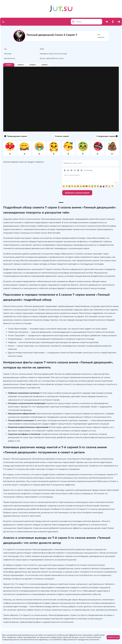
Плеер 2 (21, 65)
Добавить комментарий (77, 193)
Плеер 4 (45, 65)
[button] (75, 170)
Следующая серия (107, 136)
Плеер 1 (9, 65)
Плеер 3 (33, 65)
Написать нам (113, 637)
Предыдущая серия (15, 136)
